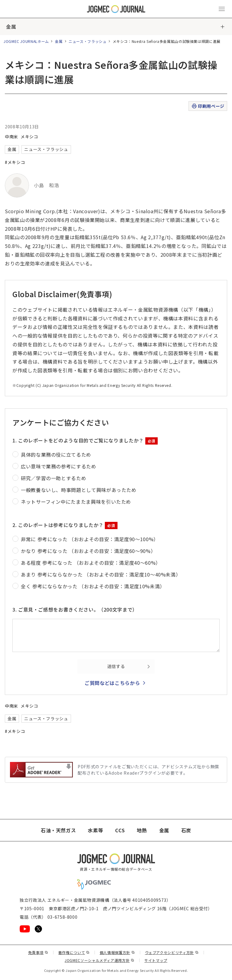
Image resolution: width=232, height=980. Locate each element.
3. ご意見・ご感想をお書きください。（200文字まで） (75, 609)
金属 (11, 27)
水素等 (95, 830)
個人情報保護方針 (117, 952)
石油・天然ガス (58, 830)
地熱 (142, 830)
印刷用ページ (208, 106)
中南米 (11, 137)
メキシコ (29, 137)
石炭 (186, 830)
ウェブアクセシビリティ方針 (172, 952)
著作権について (74, 952)
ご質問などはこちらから (112, 683)
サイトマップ (156, 960)
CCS (120, 830)
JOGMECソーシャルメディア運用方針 (100, 960)
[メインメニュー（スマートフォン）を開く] (222, 9)
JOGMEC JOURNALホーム (26, 41)
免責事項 (38, 952)
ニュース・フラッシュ (87, 41)
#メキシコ (15, 162)
